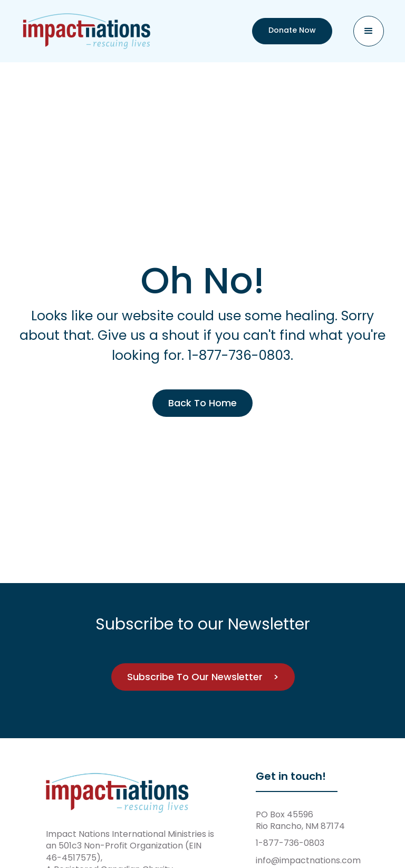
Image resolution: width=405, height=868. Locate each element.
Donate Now (292, 30)
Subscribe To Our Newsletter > (202, 677)
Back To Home (202, 403)
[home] (87, 31)
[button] (369, 31)
